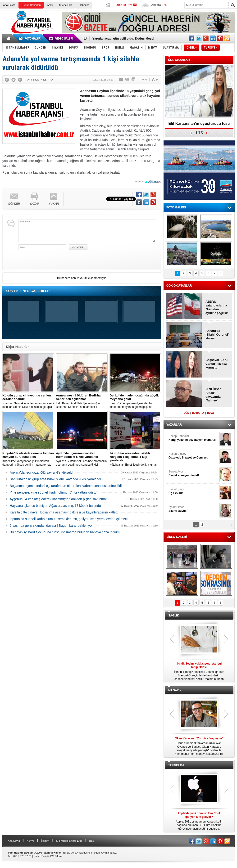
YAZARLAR (174, 425)
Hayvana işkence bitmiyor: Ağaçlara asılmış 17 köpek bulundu (55, 506)
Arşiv (50, 5)
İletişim (45, 841)
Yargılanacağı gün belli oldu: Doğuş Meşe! (123, 38)
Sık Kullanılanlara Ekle (69, 841)
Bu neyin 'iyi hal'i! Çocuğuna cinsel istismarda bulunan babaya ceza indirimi (65, 532)
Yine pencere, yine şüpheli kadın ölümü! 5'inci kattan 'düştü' (53, 492)
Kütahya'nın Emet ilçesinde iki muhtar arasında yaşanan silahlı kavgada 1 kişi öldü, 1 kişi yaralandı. (135, 459)
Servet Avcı (193, 474)
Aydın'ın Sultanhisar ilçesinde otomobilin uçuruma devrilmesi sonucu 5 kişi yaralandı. (82, 459)
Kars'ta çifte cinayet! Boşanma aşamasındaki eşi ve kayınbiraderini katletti (64, 512)
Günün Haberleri (31, 5)
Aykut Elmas (193, 509)
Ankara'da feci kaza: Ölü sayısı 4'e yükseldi (41, 472)
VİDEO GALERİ (177, 537)
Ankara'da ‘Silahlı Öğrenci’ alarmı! (217, 335)
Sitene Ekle (66, 5)
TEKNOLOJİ (176, 765)
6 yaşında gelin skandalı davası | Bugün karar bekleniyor (51, 526)
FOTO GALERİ (176, 207)
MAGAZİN (175, 690)
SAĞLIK (174, 616)
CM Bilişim (56, 856)
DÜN (187, 413)
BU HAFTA (198, 413)
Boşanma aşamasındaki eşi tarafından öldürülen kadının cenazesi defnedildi (66, 486)
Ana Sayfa (9, 5)
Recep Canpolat (193, 438)
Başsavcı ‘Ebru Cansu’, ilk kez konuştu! (216, 364)
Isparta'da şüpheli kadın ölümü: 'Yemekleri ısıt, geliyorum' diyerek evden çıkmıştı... (70, 519)
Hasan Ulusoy (193, 456)
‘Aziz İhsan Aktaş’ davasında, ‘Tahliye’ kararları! (213, 395)
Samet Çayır (193, 491)
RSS (92, 841)
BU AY (211, 413)
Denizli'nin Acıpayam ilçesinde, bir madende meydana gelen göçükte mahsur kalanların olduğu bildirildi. (135, 401)
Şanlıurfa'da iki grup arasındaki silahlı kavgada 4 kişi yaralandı (55, 479)
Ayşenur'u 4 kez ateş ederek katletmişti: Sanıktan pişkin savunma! (58, 499)
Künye (30, 841)
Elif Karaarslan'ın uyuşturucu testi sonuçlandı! (199, 125)
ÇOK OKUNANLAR (179, 286)
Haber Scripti (41, 856)
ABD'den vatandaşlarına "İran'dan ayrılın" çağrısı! (217, 307)
